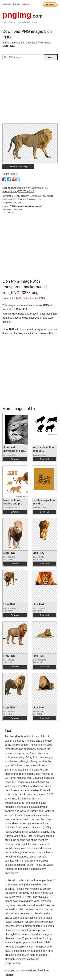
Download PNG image (18, 167)
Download (15, 459)
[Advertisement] (30, 93)
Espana (25, 4)
